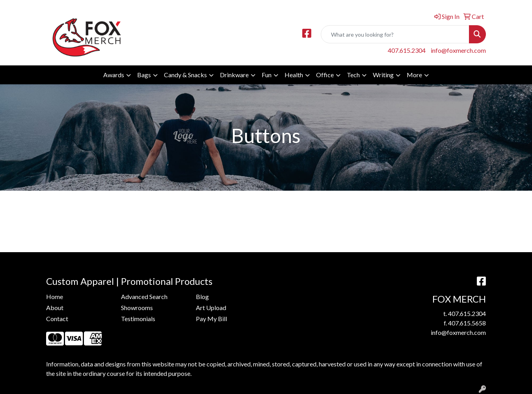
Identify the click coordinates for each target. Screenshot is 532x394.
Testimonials (138, 319)
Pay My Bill (211, 319)
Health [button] (294, 75)
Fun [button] (267, 75)
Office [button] (325, 75)
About (55, 308)
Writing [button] (383, 75)
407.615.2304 (407, 50)
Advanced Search (144, 296)
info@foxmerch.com (458, 50)
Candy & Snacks (185, 75)
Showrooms (137, 308)
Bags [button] (144, 75)
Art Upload (211, 308)
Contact (57, 319)
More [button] (414, 75)
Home (55, 296)
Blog (202, 296)
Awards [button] (114, 75)
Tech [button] (353, 75)
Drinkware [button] (234, 75)
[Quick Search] (395, 34)
